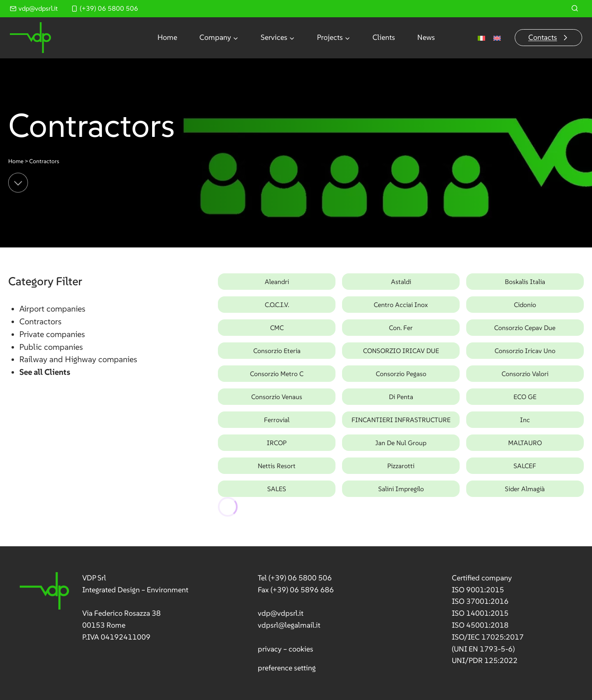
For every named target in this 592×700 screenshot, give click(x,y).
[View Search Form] (575, 9)
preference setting (287, 668)
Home (167, 37)
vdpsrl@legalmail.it (289, 625)
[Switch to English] (497, 38)
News (426, 37)
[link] (104, 608)
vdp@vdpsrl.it (281, 613)
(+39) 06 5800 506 (300, 578)
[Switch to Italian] (481, 38)
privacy (270, 649)
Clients (384, 37)
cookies (301, 649)
